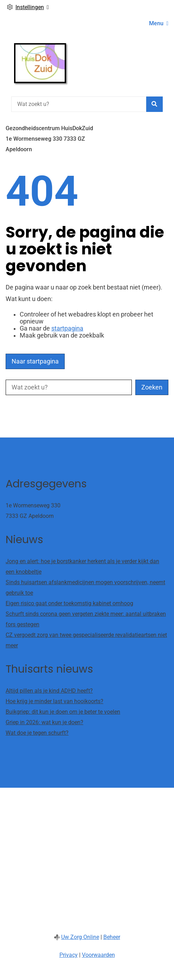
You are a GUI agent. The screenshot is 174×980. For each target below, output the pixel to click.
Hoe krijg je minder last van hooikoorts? (54, 701)
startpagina (67, 328)
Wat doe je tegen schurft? (37, 733)
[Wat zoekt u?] (79, 104)
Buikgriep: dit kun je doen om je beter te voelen (63, 712)
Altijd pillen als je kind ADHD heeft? (49, 691)
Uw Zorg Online (80, 937)
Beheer (112, 937)
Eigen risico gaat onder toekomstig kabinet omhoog (69, 603)
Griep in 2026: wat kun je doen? (44, 722)
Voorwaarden (98, 955)
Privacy (69, 955)
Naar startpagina (35, 361)
